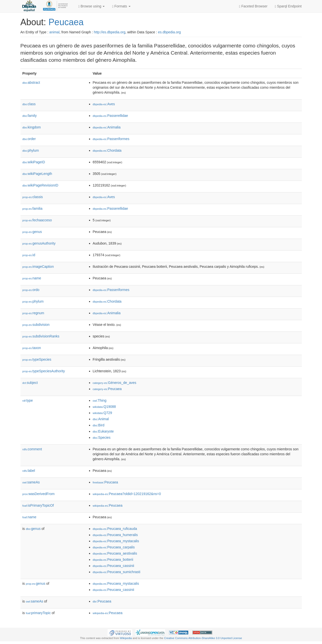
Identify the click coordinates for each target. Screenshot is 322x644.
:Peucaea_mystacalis (116, 541)
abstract (31, 83)
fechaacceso (37, 220)
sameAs (31, 482)
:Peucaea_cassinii (114, 566)
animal (54, 32)
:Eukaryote (103, 431)
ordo (31, 290)
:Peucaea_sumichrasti (117, 572)
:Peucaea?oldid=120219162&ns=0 (127, 494)
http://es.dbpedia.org (110, 32)
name (32, 278)
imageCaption (38, 267)
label (29, 471)
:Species (102, 437)
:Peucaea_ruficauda (115, 529)
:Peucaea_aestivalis (115, 553)
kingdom (32, 127)
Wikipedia (126, 638)
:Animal (101, 419)
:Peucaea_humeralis (115, 535)
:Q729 (103, 413)
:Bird (99, 425)
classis (33, 197)
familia (33, 208)
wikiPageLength (37, 174)
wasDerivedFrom (39, 494)
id (29, 255)
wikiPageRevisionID (40, 185)
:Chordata (107, 150)
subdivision (36, 325)
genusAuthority (39, 243)
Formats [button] (121, 6)
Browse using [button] (92, 6)
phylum (31, 150)
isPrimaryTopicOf (38, 505)
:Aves (104, 104)
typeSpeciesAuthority (44, 371)
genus (32, 232)
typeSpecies (37, 359)
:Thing (100, 400)
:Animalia (107, 127)
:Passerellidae (110, 116)
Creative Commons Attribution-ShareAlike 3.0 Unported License (203, 638)
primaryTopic (38, 613)
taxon (32, 348)
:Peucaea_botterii (113, 560)
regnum (33, 313)
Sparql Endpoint (288, 6)
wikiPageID (34, 162)
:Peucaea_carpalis (114, 547)
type (28, 400)
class (29, 104)
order (29, 139)
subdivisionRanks (41, 336)
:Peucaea (107, 389)
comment (32, 449)
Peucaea (66, 22)
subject (30, 383)
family (30, 116)
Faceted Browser (253, 6)
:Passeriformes (111, 139)
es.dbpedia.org (169, 32)
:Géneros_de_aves (115, 383)
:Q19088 (104, 407)
